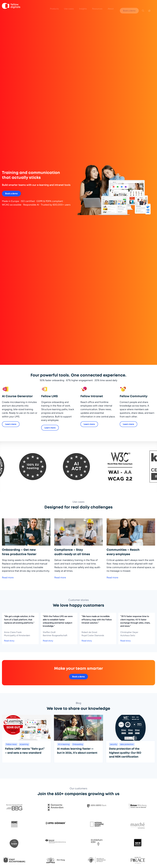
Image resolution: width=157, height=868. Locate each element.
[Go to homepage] (11, 6)
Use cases (73, 6)
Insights (87, 6)
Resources (101, 6)
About (115, 6)
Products (58, 6)
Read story (9, 624)
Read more (8, 560)
